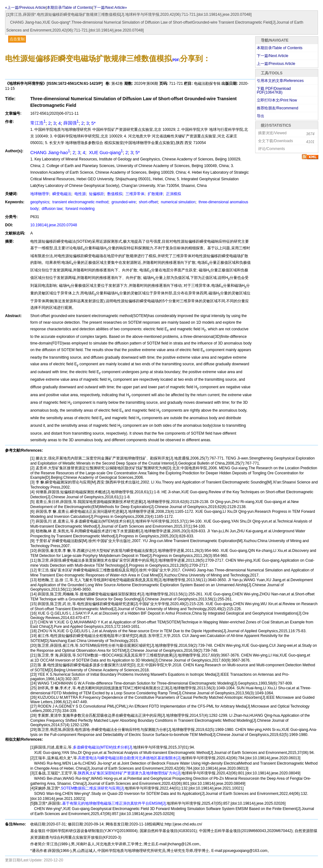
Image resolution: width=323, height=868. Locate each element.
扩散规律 (155, 194)
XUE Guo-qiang (105, 153)
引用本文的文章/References (280, 81)
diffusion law (52, 209)
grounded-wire (123, 202)
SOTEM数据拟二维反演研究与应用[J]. (93, 788)
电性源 (80, 194)
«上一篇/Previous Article (25, 8)
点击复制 (17, 39)
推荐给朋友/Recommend (277, 108)
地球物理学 (40, 194)
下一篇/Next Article (273, 56)
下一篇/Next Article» (110, 8)
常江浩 (38, 123)
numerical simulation (178, 202)
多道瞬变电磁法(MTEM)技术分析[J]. (103, 747)
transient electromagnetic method (80, 202)
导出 (261, 116)
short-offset (148, 202)
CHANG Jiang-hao (50, 153)
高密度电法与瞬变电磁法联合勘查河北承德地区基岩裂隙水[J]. (130, 758)
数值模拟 (114, 194)
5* (93, 123)
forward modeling (80, 209)
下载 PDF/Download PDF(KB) (274, 90)
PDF (176, 60)
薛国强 (71, 123)
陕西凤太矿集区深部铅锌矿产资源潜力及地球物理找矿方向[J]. (130, 773)
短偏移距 (96, 194)
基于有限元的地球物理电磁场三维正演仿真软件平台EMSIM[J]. (114, 803)
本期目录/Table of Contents (70, 8)
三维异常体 (135, 194)
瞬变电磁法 (61, 194)
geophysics (40, 202)
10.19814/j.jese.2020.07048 (54, 225)
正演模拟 (173, 194)
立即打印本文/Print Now (277, 100)
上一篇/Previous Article (276, 64)
